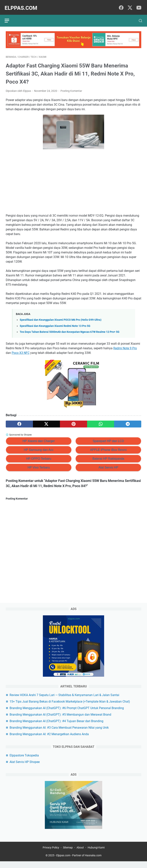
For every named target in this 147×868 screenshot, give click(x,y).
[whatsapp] (101, 421)
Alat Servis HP (108, 465)
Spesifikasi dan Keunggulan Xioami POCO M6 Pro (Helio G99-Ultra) (61, 317)
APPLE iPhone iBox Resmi (108, 447)
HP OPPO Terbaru (39, 456)
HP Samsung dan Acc (39, 447)
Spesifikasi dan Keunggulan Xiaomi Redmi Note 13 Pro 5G (55, 323)
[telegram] (128, 421)
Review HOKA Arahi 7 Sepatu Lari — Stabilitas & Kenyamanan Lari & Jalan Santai (64, 701)
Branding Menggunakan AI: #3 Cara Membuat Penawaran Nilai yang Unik (59, 733)
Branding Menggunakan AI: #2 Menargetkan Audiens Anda (49, 740)
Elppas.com (22, 5)
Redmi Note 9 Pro (125, 346)
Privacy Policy (51, 854)
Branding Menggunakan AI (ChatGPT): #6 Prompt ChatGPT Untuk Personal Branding (67, 714)
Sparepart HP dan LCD (108, 438)
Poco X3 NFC (21, 350)
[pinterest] (73, 421)
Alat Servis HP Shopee (25, 767)
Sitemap (68, 854)
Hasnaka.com (93, 862)
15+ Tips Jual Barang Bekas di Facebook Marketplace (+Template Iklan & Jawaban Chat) (70, 707)
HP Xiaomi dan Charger (39, 438)
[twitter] (130, 5)
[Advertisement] (73, 179)
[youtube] (139, 5)
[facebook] (121, 5)
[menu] (10, 17)
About (80, 854)
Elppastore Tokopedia (24, 761)
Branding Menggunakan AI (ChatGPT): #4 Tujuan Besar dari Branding (56, 727)
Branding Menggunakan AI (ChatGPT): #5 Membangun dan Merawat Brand (60, 720)
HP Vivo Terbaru (39, 465)
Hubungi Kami (96, 854)
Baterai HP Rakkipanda (108, 456)
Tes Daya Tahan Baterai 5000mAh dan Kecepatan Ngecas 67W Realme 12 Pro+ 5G (70, 329)
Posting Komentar (71, 88)
